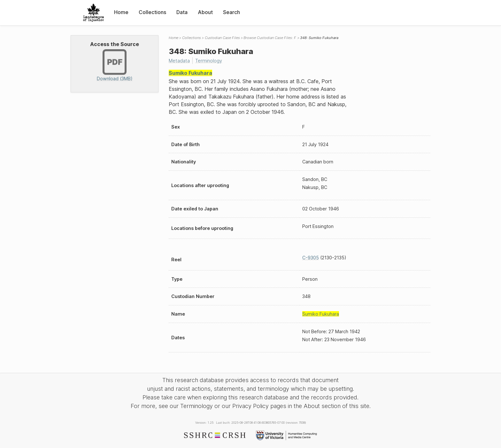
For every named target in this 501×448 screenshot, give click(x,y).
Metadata (179, 61)
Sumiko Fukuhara (190, 73)
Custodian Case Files (222, 38)
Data (182, 12)
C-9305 (311, 258)
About (205, 12)
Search (231, 12)
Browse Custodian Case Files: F (270, 38)
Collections (152, 12)
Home (121, 12)
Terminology (209, 61)
